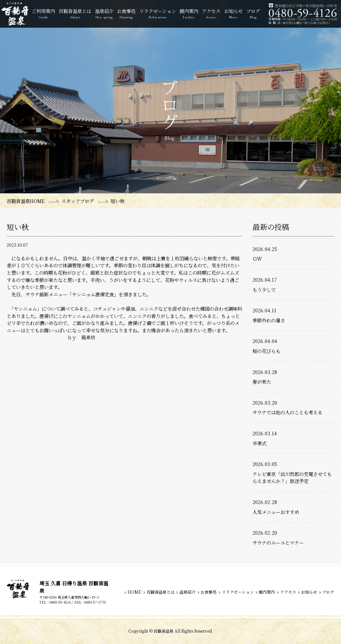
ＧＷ (257, 258)
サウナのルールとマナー (278, 542)
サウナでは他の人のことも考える (287, 412)
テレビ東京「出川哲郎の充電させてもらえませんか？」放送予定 (292, 477)
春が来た (262, 381)
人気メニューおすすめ (276, 512)
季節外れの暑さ (269, 320)
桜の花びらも (266, 351)
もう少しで (264, 289)
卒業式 (259, 443)
